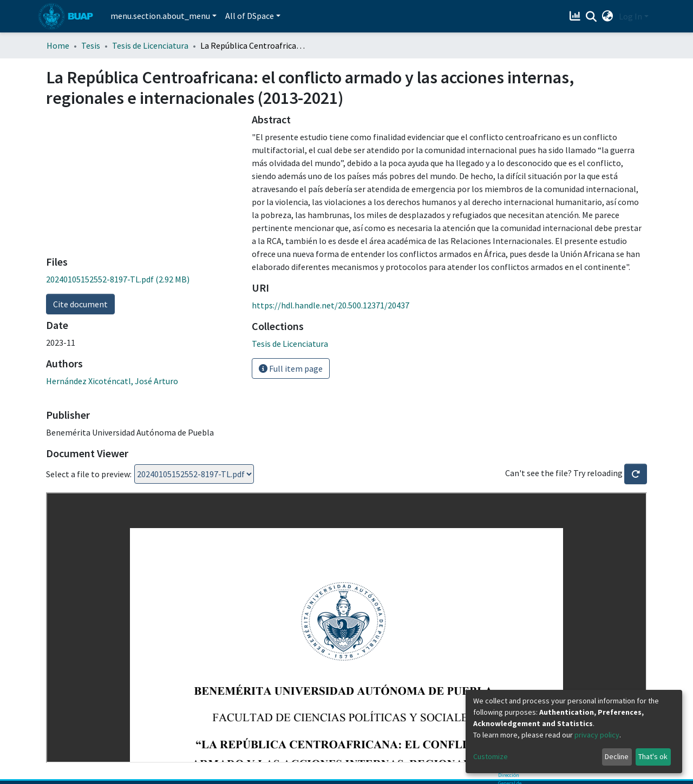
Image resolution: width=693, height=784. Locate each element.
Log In (630, 16)
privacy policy (597, 735)
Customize (491, 756)
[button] (608, 16)
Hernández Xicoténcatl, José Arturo (112, 381)
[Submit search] (591, 17)
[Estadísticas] (576, 16)
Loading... (194, 474)
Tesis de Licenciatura (150, 45)
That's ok (653, 756)
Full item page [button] (291, 368)
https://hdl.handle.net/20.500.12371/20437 (331, 305)
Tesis (91, 45)
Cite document (80, 304)
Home (58, 45)
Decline (617, 756)
